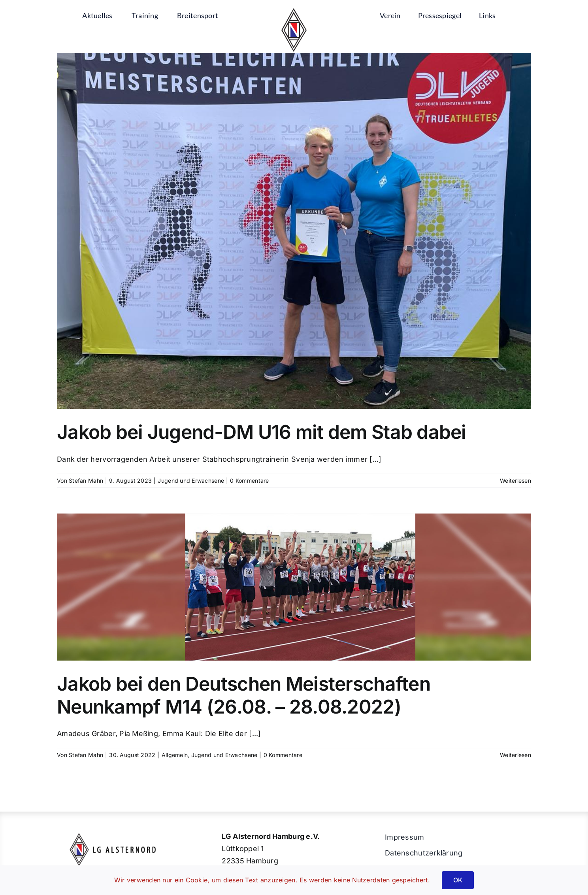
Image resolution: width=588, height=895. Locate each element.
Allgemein (175, 755)
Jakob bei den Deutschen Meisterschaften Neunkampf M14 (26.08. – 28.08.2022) (244, 695)
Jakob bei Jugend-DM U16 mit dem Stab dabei (262, 432)
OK (458, 880)
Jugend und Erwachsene (191, 481)
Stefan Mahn (86, 481)
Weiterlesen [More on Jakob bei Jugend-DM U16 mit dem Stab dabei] (515, 481)
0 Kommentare (249, 481)
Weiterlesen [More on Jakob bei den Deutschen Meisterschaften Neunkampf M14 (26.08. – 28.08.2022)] (515, 755)
